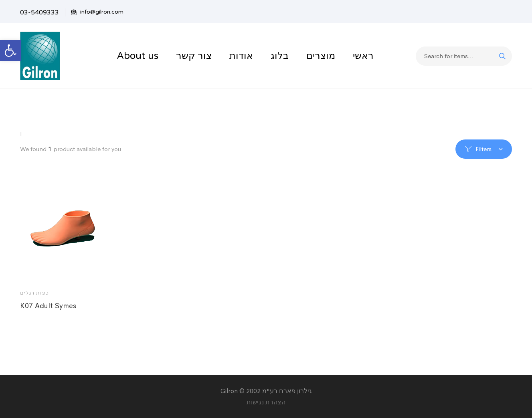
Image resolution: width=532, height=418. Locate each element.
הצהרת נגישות (266, 402)
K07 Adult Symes (48, 306)
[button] (10, 50)
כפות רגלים (34, 293)
